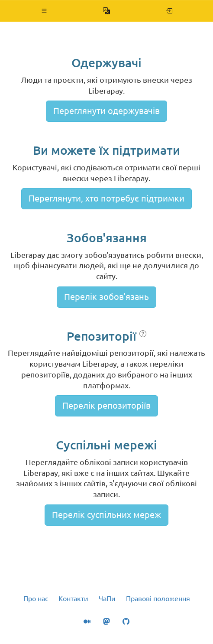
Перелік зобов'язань (106, 297)
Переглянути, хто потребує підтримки (106, 198)
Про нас (36, 598)
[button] (44, 11)
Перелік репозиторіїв (106, 405)
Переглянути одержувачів (106, 111)
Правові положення (158, 598)
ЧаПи (107, 598)
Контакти (73, 598)
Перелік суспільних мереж (106, 515)
